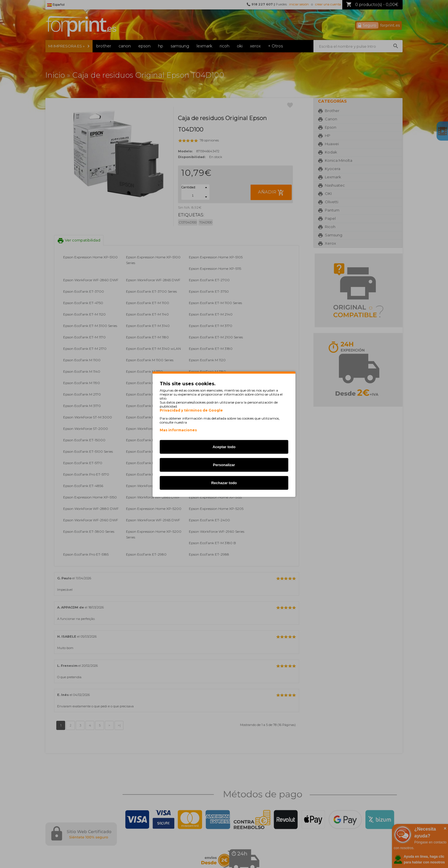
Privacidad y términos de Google (191, 410)
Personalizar (224, 465)
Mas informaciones (178, 430)
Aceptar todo (224, 447)
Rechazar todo (224, 483)
